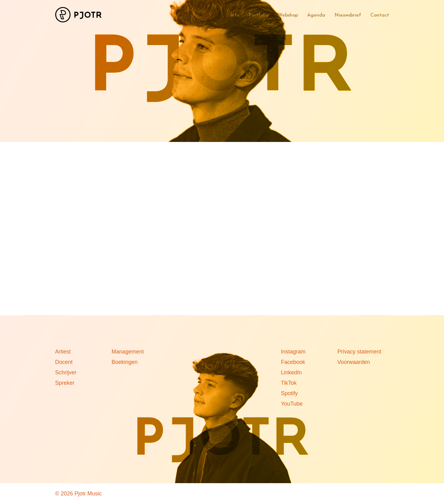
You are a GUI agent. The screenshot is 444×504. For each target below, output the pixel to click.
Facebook (293, 362)
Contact (380, 15)
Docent (64, 362)
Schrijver (66, 372)
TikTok (289, 383)
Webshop (288, 15)
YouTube (292, 404)
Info (235, 15)
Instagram (293, 352)
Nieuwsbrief (348, 15)
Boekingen (125, 362)
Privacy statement (359, 352)
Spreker (65, 383)
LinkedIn (291, 372)
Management (128, 352)
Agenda (316, 15)
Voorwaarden (354, 362)
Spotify (290, 393)
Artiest (63, 352)
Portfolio (259, 15)
